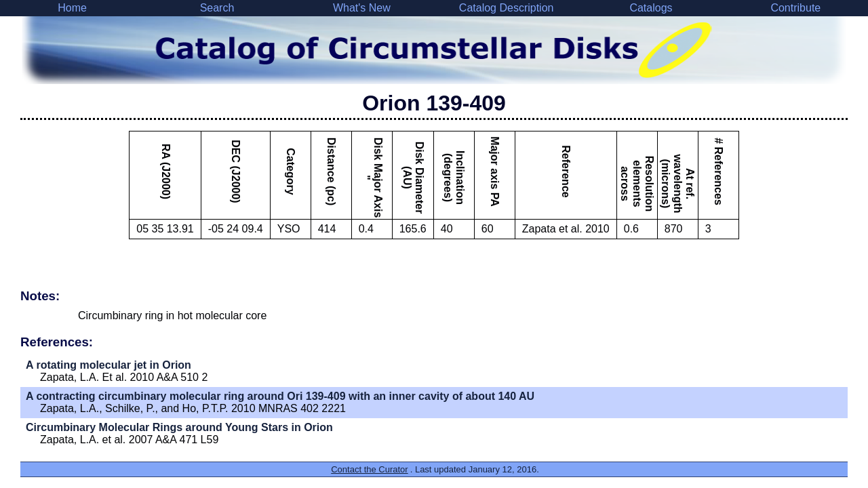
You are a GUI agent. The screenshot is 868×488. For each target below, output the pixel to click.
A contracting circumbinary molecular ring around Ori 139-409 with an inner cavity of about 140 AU (280, 396)
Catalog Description (507, 8)
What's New (362, 8)
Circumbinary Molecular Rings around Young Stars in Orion (179, 427)
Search (217, 8)
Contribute (795, 8)
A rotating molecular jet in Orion (108, 365)
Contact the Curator (369, 469)
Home (72, 8)
